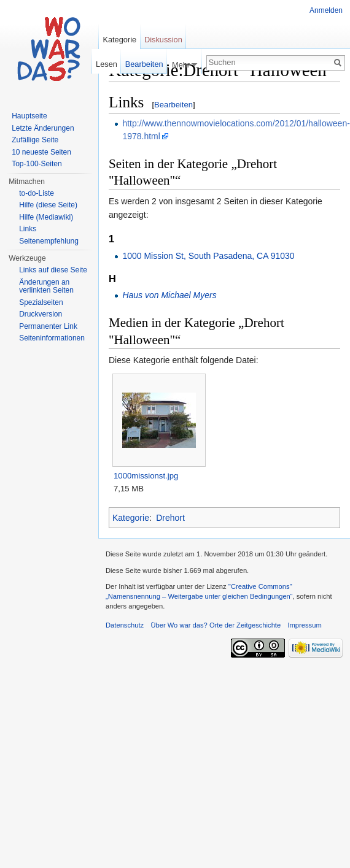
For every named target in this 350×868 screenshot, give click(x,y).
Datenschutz (125, 625)
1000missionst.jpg (146, 476)
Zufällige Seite (35, 140)
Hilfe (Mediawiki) (46, 217)
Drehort (170, 518)
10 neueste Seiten (41, 152)
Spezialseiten (41, 302)
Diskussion (163, 40)
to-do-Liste (37, 193)
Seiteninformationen (52, 338)
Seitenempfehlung (49, 241)
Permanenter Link (48, 326)
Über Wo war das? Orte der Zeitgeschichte (216, 625)
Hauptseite (29, 116)
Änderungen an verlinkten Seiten (46, 286)
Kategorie (131, 518)
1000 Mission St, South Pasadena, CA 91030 (208, 256)
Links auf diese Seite (53, 270)
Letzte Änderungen (43, 128)
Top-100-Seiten (37, 164)
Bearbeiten (173, 105)
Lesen (107, 64)
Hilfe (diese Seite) (48, 205)
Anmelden (326, 10)
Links (28, 229)
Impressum (304, 625)
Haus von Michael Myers (169, 295)
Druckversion (41, 314)
